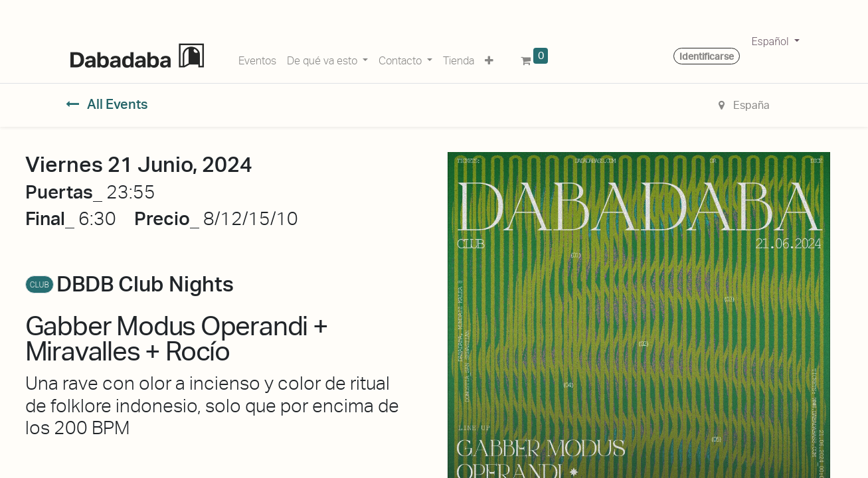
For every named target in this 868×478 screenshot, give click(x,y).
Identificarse (707, 56)
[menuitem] (257, 58)
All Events (107, 104)
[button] (489, 58)
